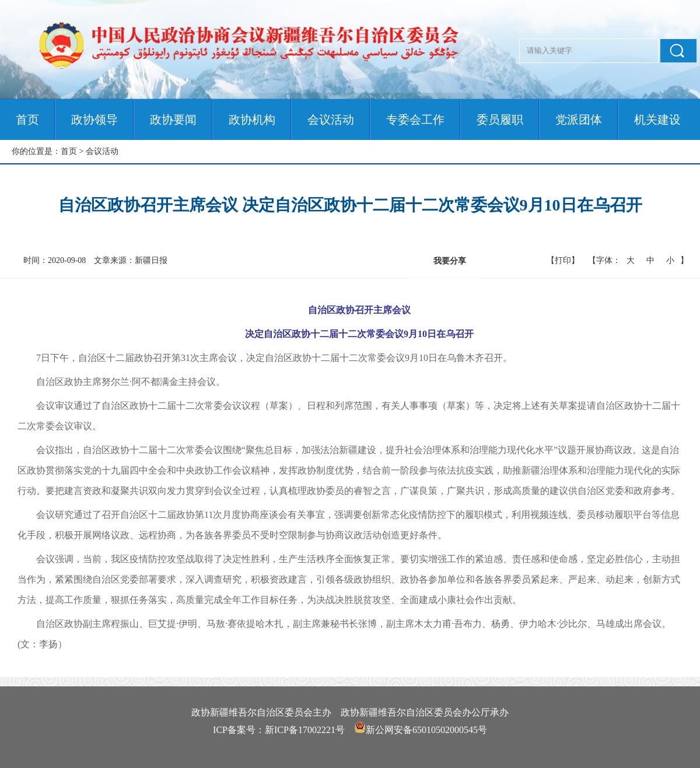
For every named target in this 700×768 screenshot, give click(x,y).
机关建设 (657, 120)
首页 (27, 120)
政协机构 (252, 120)
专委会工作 (415, 120)
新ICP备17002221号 (305, 730)
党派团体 (579, 120)
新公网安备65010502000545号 (426, 730)
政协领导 (94, 120)
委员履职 (500, 120)
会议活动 (331, 120)
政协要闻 (173, 120)
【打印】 (563, 260)
